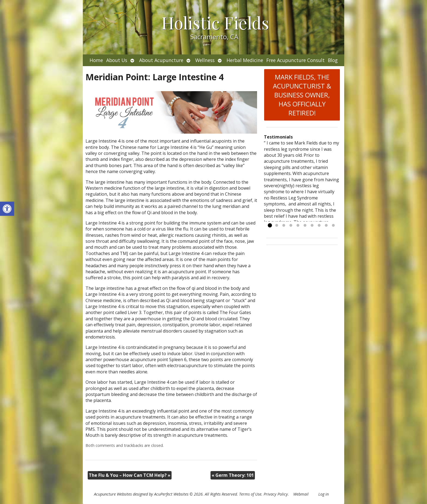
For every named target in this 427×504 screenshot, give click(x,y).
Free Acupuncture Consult (295, 60)
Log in (324, 494)
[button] (7, 209)
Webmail (301, 494)
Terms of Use (250, 494)
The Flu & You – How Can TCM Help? (130, 475)
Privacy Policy (276, 494)
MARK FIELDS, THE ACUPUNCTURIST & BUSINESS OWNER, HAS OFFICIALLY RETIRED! (302, 95)
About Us (117, 60)
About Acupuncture (161, 60)
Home (96, 60)
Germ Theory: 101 (233, 475)
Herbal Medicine (245, 60)
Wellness (205, 60)
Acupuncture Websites (113, 494)
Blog (333, 60)
